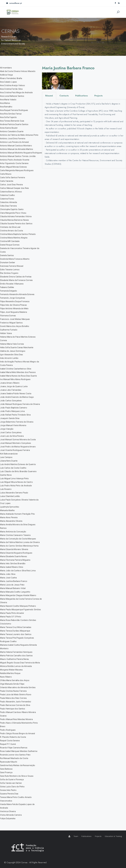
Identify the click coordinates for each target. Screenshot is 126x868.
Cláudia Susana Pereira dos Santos (16, 223)
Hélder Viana (6, 333)
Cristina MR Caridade (10, 241)
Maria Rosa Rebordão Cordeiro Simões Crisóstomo (18, 622)
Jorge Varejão (7, 429)
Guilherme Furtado (9, 330)
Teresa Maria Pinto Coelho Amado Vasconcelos (16, 799)
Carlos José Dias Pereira (11, 185)
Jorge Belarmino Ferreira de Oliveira (17, 422)
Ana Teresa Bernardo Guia (12, 121)
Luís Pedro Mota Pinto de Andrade (16, 486)
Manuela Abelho (7, 510)
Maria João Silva (8, 574)
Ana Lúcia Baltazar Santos (12, 96)
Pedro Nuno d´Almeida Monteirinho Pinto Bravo (19, 725)
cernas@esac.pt (14, 3)
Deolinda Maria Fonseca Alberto (15, 259)
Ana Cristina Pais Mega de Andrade (16, 92)
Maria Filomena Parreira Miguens (15, 560)
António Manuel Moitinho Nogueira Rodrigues (21, 153)
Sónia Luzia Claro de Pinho (12, 787)
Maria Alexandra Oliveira (11, 521)
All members (6, 68)
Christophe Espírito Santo (12, 209)
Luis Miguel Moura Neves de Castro (16, 482)
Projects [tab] (98, 96)
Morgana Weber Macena (11, 670)
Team (76, 836)
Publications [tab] (82, 96)
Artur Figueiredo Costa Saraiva (14, 163)
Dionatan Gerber (8, 262)
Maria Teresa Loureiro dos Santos (16, 634)
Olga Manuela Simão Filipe (12, 684)
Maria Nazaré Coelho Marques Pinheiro (18, 606)
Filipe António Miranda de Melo (14, 308)
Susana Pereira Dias (9, 794)
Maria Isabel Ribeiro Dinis (12, 567)
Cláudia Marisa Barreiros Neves (14, 220)
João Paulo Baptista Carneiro (13, 408)
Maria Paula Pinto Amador (12, 613)
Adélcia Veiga (6, 75)
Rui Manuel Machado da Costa (14, 758)
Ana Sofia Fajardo (8, 117)
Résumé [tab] (49, 96)
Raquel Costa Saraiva (10, 741)
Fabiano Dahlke (7, 287)
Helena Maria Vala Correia (12, 344)
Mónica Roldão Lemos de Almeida (16, 666)
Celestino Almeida (8, 202)
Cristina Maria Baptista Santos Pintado (18, 234)
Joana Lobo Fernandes (11, 390)
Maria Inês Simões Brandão (13, 563)
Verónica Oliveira (8, 811)
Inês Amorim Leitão (9, 358)
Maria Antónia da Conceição (13, 532)
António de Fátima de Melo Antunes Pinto (19, 135)
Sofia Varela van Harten (11, 783)
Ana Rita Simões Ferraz (11, 114)
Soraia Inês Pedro (8, 790)
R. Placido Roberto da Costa (13, 737)
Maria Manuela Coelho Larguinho (15, 592)
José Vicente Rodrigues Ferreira (15, 450)
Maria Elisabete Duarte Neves (13, 556)
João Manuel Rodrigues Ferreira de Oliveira (20, 404)
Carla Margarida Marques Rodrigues (17, 170)
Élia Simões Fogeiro (9, 273)
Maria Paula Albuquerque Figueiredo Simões (20, 609)
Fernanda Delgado (8, 291)
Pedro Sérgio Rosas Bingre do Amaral (17, 733)
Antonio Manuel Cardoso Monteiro (16, 146)
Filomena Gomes (8, 316)
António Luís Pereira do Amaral (14, 142)
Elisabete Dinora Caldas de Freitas (16, 277)
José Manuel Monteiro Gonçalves (15, 443)
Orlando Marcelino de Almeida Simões (18, 687)
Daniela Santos (7, 255)
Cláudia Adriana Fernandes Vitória (16, 216)
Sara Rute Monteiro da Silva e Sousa (17, 776)
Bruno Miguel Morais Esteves (13, 167)
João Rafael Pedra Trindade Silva (15, 415)
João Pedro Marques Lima (12, 411)
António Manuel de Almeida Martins (16, 149)
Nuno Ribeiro (6, 677)
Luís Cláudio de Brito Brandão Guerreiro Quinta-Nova (18, 473)
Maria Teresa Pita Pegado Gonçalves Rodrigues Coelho (17, 640)
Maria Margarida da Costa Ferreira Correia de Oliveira (21, 601)
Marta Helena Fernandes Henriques (16, 652)
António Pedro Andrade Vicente (15, 160)
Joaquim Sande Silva (10, 418)
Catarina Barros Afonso (11, 192)
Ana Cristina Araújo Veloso (12, 85)
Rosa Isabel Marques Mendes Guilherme (19, 751)
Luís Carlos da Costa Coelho (13, 468)
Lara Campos (6, 457)
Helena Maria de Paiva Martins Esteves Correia (18, 339)
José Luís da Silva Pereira (12, 436)
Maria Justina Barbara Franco (14, 581)
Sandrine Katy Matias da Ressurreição (18, 765)
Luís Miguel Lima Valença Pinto (14, 478)
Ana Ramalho (6, 107)
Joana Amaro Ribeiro (10, 383)
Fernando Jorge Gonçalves (13, 298)
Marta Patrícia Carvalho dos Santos (16, 656)
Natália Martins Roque (10, 673)
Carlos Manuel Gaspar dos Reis (14, 188)
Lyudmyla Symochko (10, 507)
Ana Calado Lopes (8, 82)
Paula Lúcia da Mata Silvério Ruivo (16, 694)
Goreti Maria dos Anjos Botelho (15, 326)
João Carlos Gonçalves (11, 401)
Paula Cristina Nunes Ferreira (13, 691)
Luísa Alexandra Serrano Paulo (14, 493)
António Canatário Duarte (12, 131)
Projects (98, 836)
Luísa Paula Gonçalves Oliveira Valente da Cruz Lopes (19, 501)
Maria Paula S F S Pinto (10, 617)
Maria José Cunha (8, 578)
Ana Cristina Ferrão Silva (11, 89)
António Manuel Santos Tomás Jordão (18, 156)
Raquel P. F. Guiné (8, 744)
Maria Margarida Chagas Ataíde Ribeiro (18, 595)
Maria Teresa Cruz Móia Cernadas (16, 627)
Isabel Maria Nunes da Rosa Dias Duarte (18, 376)
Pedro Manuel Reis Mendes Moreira (16, 719)
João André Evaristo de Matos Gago (17, 397)
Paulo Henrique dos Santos (13, 709)
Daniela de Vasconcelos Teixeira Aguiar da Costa (20, 250)
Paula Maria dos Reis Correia (13, 698)
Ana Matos (5, 103)
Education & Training (113, 836)
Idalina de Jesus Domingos (13, 351)
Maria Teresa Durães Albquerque (15, 631)
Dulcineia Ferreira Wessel (12, 266)
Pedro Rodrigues (8, 730)
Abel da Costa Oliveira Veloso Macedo (18, 71)
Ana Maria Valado (8, 100)
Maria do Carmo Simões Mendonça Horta (19, 546)
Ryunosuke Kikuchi (9, 762)
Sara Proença (6, 772)
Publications (86, 836)
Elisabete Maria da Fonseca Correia (16, 280)
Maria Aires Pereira (9, 517)
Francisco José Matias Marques (15, 319)
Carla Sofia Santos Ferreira (12, 177)
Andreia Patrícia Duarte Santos (14, 124)
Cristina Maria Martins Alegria (14, 238)
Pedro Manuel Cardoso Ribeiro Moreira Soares (18, 714)
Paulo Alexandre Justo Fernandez (16, 702)
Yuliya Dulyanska (8, 818)
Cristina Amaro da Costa (11, 231)
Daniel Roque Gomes (10, 245)
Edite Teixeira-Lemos (10, 270)
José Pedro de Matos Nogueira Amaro (18, 447)
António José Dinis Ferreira (13, 138)
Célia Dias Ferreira (8, 206)
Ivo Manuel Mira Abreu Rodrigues (15, 379)
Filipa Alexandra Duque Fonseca (15, 301)
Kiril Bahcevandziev (9, 454)
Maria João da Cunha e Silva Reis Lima (18, 571)
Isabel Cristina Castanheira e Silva (16, 369)
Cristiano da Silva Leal (10, 227)
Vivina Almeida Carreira (11, 815)
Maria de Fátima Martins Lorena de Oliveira (20, 542)
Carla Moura (6, 174)
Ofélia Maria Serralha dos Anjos (15, 680)
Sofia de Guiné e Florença (12, 779)
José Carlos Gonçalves (11, 432)
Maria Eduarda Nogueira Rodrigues (16, 553)
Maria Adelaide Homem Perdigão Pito (17, 514)
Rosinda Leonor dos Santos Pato (15, 755)
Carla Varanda (7, 181)
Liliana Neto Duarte (9, 461)
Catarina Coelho (7, 195)
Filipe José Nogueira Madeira (13, 312)
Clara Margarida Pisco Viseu (13, 213)
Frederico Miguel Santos (11, 323)
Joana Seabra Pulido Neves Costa (16, 393)
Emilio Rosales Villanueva (12, 284)
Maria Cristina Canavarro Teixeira (15, 535)
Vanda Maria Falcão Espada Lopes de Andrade (17, 806)
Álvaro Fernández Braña (11, 78)
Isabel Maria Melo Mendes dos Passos (18, 372)
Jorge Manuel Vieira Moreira (13, 425)
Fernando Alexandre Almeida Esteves (17, 294)
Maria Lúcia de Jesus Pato (12, 585)
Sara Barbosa (6, 769)
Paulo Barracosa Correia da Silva (15, 705)
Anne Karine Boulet (9, 128)
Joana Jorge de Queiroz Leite (14, 386)
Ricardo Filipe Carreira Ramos (14, 748)
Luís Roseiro (6, 489)
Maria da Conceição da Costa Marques (18, 539)
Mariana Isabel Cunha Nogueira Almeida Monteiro (18, 647)
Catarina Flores (7, 199)
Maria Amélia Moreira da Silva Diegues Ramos (18, 526)
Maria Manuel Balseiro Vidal (13, 588)
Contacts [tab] (64, 96)
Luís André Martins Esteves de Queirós (18, 464)
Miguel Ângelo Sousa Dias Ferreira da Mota (20, 663)
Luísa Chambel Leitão (10, 496)
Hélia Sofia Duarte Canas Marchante (17, 347)
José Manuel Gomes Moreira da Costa (18, 440)
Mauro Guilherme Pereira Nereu (14, 659)
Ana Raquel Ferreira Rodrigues (14, 110)
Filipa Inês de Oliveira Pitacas (13, 305)
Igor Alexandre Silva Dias (11, 355)
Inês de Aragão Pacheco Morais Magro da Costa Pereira (19, 363)
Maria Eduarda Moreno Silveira (14, 549)
